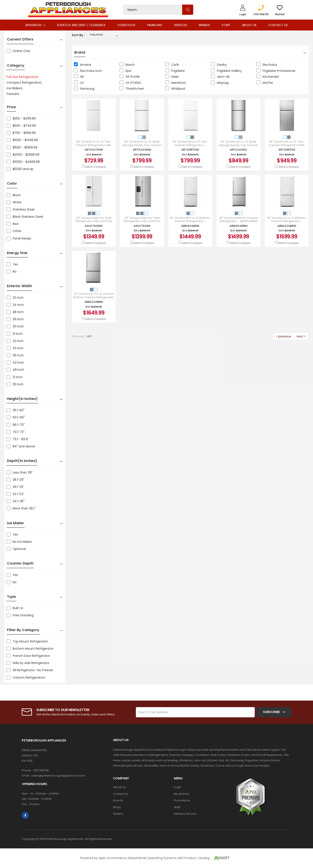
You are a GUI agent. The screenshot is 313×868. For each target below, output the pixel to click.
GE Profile (130, 77)
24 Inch (15, 305)
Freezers (13, 94)
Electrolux (267, 65)
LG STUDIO (130, 83)
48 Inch (15, 370)
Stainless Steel (20, 209)
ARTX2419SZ (238, 150)
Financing (155, 25)
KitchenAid (268, 77)
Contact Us (278, 25)
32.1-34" (15, 494)
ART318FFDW (190, 150)
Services (181, 25)
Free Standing (20, 615)
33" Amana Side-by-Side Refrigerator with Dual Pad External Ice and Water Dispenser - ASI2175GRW (94, 223)
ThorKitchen (132, 88)
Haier (172, 77)
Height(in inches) (22, 399)
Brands (204, 25)
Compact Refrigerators (24, 83)
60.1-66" (16, 417)
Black (13, 195)
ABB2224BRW (287, 226)
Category (16, 65)
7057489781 (41, 770)
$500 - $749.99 (21, 126)
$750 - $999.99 (21, 133)
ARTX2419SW (142, 150)
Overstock (126, 25)
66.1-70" (16, 425)
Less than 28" (20, 472)
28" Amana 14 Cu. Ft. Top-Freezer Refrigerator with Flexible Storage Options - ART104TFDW (94, 147)
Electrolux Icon (88, 71)
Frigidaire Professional (276, 71)
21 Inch (15, 377)
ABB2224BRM (94, 302)
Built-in (15, 608)
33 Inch (15, 348)
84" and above (21, 446)
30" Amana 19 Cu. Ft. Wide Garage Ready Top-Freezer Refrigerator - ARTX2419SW (142, 145)
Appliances (34, 25)
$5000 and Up (20, 169)
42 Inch (15, 362)
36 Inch (15, 355)
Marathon (176, 83)
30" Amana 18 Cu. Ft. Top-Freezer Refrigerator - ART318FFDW (190, 145)
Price (11, 107)
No (12, 271)
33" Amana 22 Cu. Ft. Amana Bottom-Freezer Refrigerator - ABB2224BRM (94, 297)
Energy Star (17, 253)
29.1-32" (15, 487)
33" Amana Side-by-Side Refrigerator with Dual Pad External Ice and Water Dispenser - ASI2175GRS (142, 223)
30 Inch (15, 326)
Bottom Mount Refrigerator (30, 649)
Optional (16, 549)
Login (178, 787)
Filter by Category (23, 630)
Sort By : (78, 35)
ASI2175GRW (94, 226)
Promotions (182, 800)
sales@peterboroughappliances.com (58, 776)
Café (172, 65)
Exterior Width (19, 286)
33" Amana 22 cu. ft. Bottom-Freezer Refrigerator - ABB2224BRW (287, 221)
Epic (126, 71)
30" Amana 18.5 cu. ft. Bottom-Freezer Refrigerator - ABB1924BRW (190, 221)
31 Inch (15, 334)
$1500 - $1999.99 (22, 147)
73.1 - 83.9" (18, 439)
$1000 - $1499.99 (22, 140)
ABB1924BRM (239, 226)
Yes (12, 264)
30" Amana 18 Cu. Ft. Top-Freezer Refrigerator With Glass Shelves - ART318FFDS (287, 145)
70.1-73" (16, 432)
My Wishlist (181, 794)
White (14, 202)
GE (79, 77)
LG (79, 83)
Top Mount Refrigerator (27, 641)
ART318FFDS (287, 150)
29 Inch (15, 319)
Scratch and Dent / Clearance (81, 25)
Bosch (127, 65)
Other (14, 231)
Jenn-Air (220, 77)
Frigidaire (175, 71)
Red (12, 224)
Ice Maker (16, 523)
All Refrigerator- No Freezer (30, 670)
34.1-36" (16, 501)
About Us (249, 25)
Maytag (220, 83)
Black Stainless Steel (25, 217)
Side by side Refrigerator (28, 663)
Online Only (18, 51)
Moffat (265, 83)
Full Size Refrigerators (22, 77)
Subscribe (271, 712)
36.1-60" (16, 410)
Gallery (118, 814)
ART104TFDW (94, 150)
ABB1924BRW (190, 226)
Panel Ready (19, 238)
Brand (80, 52)
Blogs (117, 807)
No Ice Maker (19, 542)
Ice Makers (15, 88)
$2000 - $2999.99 (23, 155)
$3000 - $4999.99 (23, 162)
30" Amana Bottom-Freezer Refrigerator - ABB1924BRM (239, 220)
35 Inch (15, 384)
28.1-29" (15, 480)
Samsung (84, 88)
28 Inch (15, 312)
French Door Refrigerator (28, 656)
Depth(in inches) (22, 461)
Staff (226, 25)
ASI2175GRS (142, 226)
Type (11, 597)
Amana (82, 65)
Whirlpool (175, 88)
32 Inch (15, 341)
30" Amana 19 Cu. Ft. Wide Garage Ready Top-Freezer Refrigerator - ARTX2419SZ (239, 145)
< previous (283, 336)
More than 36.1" (21, 508)
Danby (219, 65)
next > (301, 336)
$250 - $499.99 (21, 118)
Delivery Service (185, 814)
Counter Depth (20, 563)
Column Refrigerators (26, 678)
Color (12, 183)
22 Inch (15, 298)
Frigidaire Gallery (226, 71)
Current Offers (20, 39)
